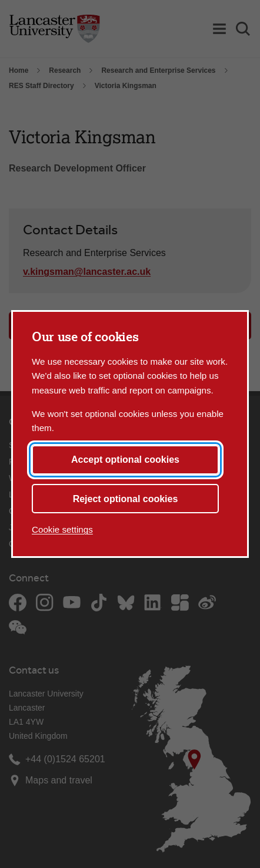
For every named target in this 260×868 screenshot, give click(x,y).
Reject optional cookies (126, 499)
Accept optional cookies (125, 460)
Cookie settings (62, 529)
